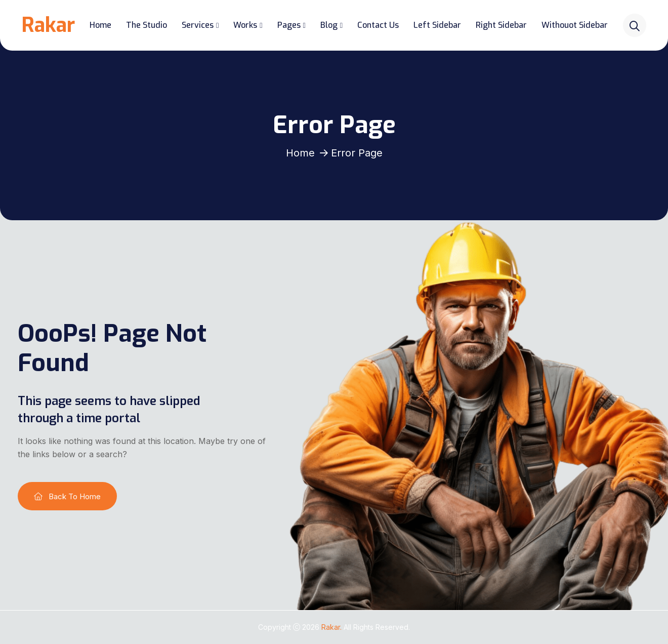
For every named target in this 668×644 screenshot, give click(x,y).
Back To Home (67, 496)
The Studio (147, 25)
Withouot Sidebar (576, 25)
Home (101, 25)
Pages (289, 25)
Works (246, 25)
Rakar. (332, 627)
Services (198, 25)
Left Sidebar (438, 25)
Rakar (49, 25)
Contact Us (379, 25)
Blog (329, 25)
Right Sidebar (502, 25)
